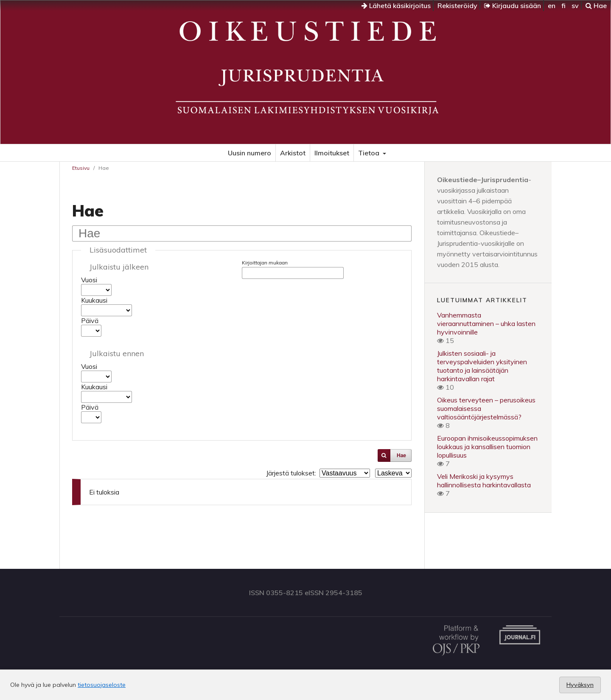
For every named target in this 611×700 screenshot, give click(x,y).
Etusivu (81, 168)
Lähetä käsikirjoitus (396, 6)
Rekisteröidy (457, 6)
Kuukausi (94, 300)
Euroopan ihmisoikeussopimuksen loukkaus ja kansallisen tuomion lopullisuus (487, 447)
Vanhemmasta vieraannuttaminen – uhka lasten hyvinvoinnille (486, 323)
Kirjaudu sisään (513, 6)
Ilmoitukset (332, 153)
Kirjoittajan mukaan (265, 263)
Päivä (90, 320)
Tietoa (370, 153)
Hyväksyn (580, 685)
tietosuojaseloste (102, 685)
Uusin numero (249, 153)
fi (563, 6)
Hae (596, 6)
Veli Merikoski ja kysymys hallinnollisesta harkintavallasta (484, 481)
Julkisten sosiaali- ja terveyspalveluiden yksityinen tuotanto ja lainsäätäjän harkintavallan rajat (482, 366)
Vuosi (89, 280)
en (552, 6)
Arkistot (293, 153)
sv (575, 6)
